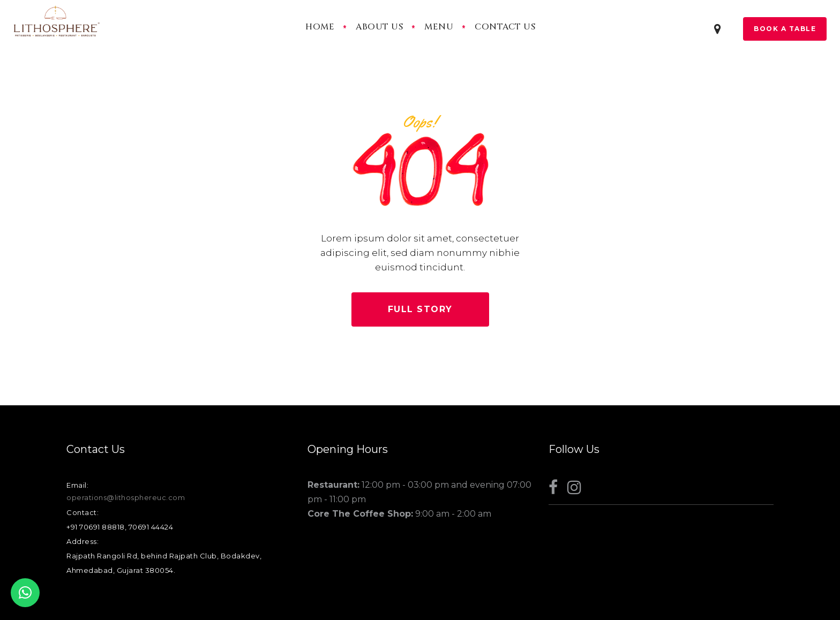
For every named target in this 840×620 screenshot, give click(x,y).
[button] (25, 593)
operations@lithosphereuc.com (126, 497)
